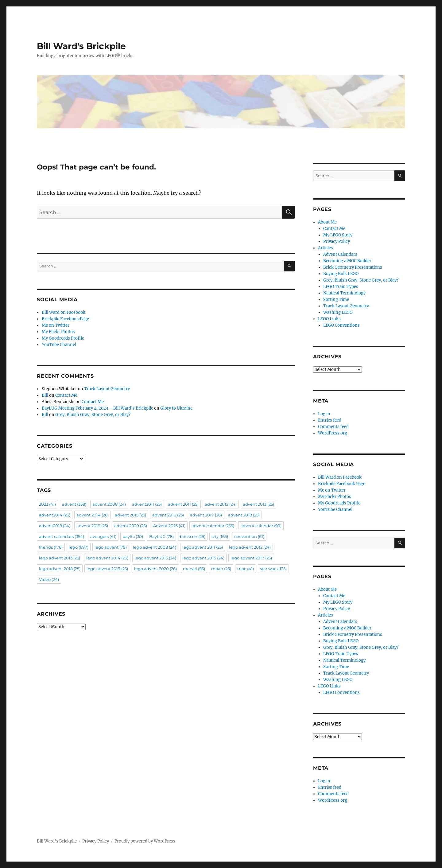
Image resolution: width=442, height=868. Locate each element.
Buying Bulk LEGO (341, 274)
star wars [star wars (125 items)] (273, 569)
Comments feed (333, 427)
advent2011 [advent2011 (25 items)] (147, 504)
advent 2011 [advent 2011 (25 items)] (183, 504)
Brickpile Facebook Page (65, 319)
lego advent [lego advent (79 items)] (111, 547)
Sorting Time (336, 300)
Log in (324, 414)
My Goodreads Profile (63, 338)
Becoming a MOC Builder (347, 261)
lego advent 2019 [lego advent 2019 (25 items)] (107, 569)
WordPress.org (333, 433)
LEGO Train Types (341, 287)
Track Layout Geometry (107, 389)
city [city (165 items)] (220, 536)
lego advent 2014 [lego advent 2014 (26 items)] (107, 558)
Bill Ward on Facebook (64, 312)
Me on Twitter (56, 325)
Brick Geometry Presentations (353, 267)
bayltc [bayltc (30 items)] (133, 536)
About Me (327, 222)
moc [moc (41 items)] (246, 569)
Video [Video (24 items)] (49, 579)
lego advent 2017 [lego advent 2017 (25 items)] (251, 558)
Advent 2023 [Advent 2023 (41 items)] (169, 526)
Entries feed (330, 420)
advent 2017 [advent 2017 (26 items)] (206, 515)
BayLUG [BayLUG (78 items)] (161, 536)
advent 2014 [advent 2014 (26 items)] (93, 515)
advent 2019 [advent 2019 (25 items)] (92, 526)
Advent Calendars (340, 254)
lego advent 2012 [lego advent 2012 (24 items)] (250, 547)
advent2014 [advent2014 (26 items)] (55, 515)
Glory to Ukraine (176, 408)
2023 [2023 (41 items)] (47, 504)
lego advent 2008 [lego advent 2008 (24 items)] (155, 547)
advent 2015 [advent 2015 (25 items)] (130, 515)
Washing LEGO (338, 312)
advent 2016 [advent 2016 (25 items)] (168, 515)
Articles (326, 248)
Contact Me (66, 395)
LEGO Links (329, 319)
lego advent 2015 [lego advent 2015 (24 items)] (155, 558)
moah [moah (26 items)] (221, 569)
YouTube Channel (59, 345)
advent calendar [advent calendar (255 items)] (213, 526)
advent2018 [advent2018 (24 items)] (55, 526)
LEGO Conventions (341, 325)
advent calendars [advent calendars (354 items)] (62, 536)
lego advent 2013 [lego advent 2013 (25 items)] (60, 558)
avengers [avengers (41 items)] (103, 536)
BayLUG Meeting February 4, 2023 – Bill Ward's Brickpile (97, 408)
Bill (45, 395)
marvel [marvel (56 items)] (194, 569)
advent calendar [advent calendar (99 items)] (261, 526)
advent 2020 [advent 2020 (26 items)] (131, 526)
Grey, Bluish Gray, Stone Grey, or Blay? (93, 415)
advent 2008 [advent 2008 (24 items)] (109, 504)
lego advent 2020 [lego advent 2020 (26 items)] (155, 569)
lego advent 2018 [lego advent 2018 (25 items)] (60, 569)
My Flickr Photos (58, 332)
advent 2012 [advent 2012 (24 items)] (221, 504)
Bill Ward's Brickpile (81, 46)
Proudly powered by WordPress (145, 841)
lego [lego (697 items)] (79, 547)
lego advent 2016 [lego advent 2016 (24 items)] (203, 558)
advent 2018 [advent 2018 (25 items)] (244, 515)
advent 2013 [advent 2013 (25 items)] (258, 504)
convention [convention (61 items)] (249, 536)
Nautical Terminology (344, 293)
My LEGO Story (338, 235)
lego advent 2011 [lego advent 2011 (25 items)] (203, 547)
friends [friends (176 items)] (51, 547)
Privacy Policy (337, 241)
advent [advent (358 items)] (74, 504)
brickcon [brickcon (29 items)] (193, 536)
